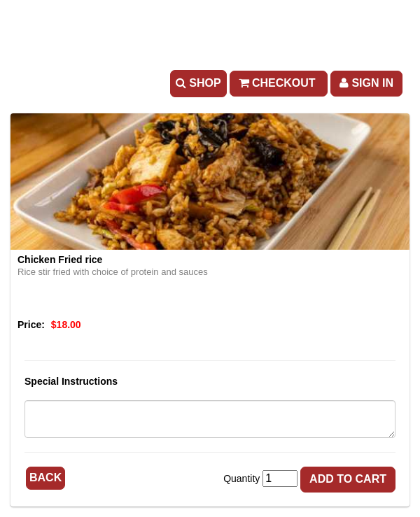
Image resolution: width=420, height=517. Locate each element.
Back (45, 477)
